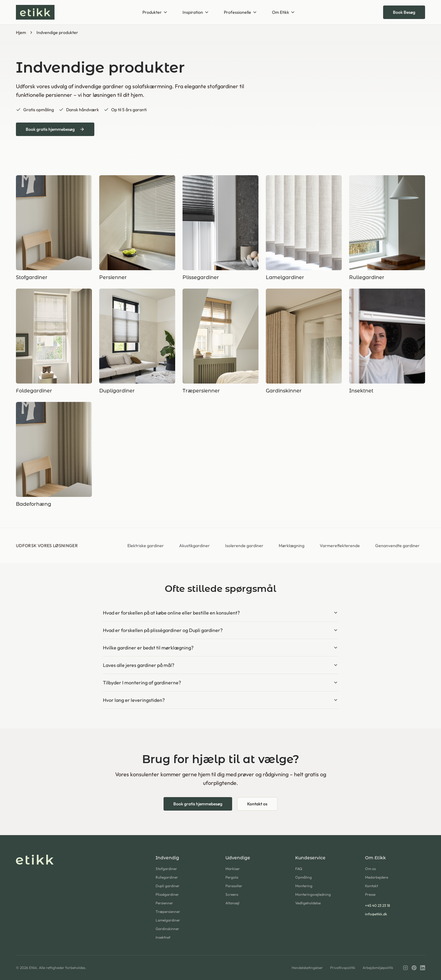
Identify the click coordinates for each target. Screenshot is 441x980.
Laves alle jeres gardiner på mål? (221, 665)
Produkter (155, 12)
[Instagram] (405, 968)
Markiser (233, 869)
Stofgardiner (166, 869)
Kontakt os (257, 804)
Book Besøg (404, 12)
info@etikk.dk (376, 914)
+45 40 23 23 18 (378, 905)
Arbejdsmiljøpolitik (378, 968)
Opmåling (303, 877)
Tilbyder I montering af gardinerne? (221, 683)
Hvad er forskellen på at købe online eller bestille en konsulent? (221, 613)
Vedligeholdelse (308, 903)
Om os (370, 869)
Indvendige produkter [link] (57, 32)
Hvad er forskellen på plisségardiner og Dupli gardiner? (221, 630)
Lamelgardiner (168, 920)
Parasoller (234, 886)
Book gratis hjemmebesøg (55, 129)
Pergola (232, 877)
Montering (304, 886)
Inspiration (196, 12)
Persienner (164, 903)
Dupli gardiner (168, 886)
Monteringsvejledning (313, 894)
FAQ (299, 869)
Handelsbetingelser (307, 968)
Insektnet (163, 937)
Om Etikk (284, 12)
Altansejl (232, 903)
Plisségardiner (167, 894)
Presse (370, 894)
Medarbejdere (377, 877)
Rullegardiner (167, 877)
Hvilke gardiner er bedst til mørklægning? (221, 648)
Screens (232, 894)
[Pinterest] (414, 968)
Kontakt (371, 886)
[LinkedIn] (423, 968)
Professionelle (241, 12)
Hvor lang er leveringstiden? (221, 700)
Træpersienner (168, 912)
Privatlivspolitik (343, 968)
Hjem (21, 32)
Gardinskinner (167, 929)
